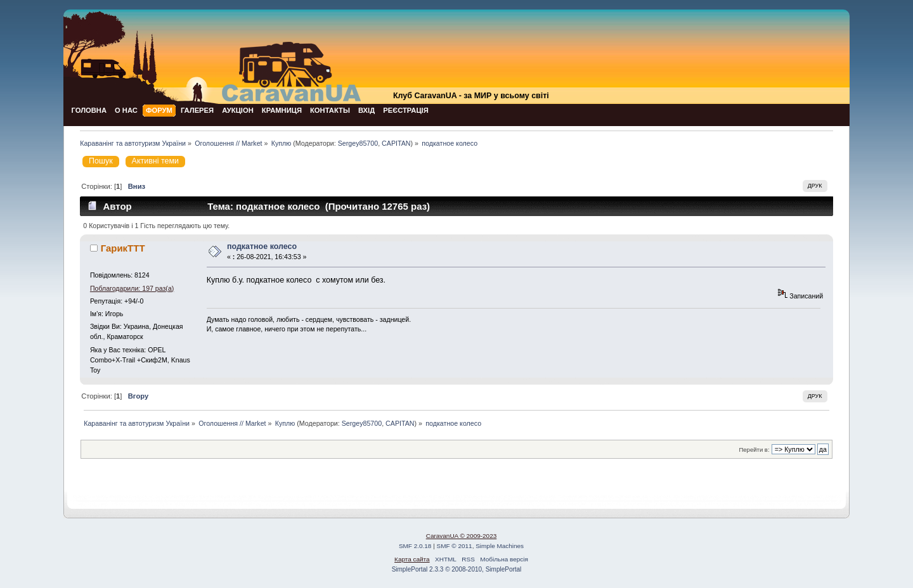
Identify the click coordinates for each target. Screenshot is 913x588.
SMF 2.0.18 (415, 546)
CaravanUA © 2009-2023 (462, 536)
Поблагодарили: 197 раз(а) (132, 288)
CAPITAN (396, 143)
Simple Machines (500, 546)
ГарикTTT (123, 248)
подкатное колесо (262, 246)
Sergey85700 (358, 143)
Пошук (101, 161)
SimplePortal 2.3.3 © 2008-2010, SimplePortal (457, 569)
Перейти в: (754, 450)
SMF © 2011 (455, 546)
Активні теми (155, 161)
